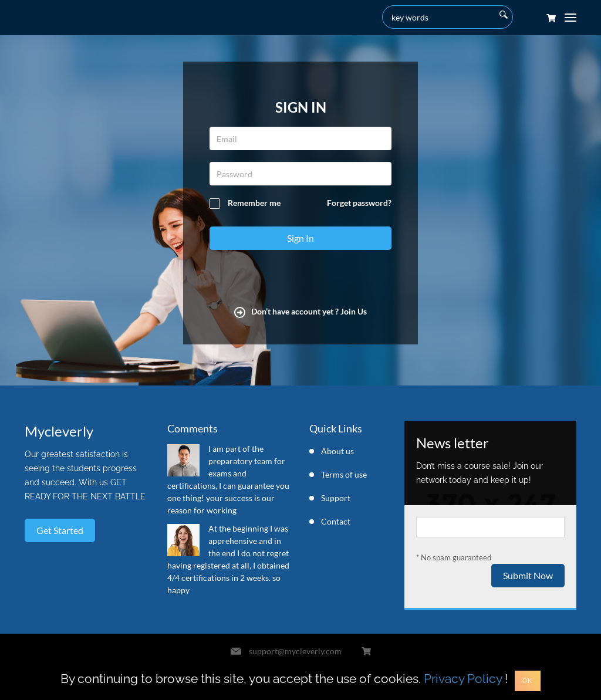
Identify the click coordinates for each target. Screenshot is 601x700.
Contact (336, 521)
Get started (60, 530)
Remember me (245, 203)
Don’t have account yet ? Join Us (300, 311)
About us (337, 451)
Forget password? (359, 203)
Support (336, 498)
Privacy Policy (463, 679)
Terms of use (344, 474)
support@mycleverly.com (295, 651)
